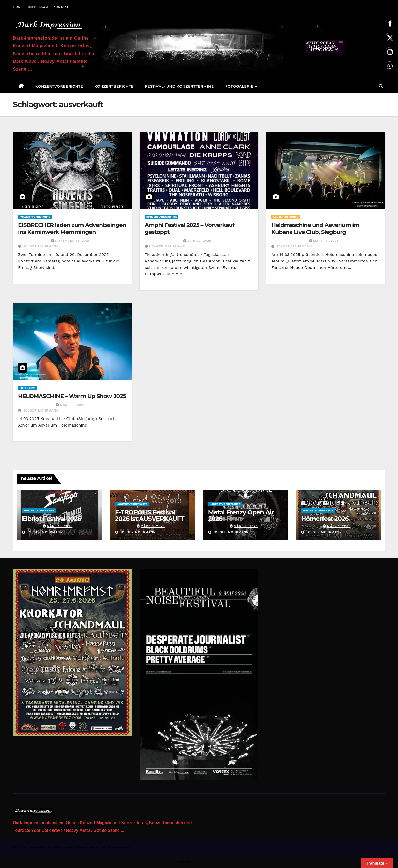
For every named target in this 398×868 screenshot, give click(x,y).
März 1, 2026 (339, 526)
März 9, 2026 (153, 526)
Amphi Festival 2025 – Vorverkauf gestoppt (190, 228)
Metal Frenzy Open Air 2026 (241, 515)
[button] (381, 86)
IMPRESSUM (38, 7)
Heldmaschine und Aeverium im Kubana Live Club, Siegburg (315, 228)
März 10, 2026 (60, 526)
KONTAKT (61, 7)
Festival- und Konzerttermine (179, 86)
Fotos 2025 (27, 388)
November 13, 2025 (73, 241)
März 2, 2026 (246, 526)
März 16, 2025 (326, 241)
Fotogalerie (240, 86)
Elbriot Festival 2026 (51, 519)
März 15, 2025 (73, 405)
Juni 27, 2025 (199, 241)
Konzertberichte (114, 86)
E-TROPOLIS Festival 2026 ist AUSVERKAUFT (150, 515)
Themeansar (121, 847)
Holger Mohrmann (38, 246)
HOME (18, 7)
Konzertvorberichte (59, 86)
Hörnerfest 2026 (325, 519)
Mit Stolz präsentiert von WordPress (43, 847)
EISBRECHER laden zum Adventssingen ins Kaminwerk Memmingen (72, 228)
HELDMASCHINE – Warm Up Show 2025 (72, 396)
